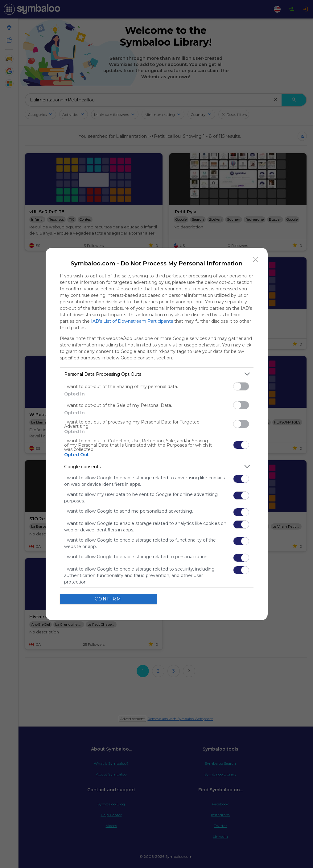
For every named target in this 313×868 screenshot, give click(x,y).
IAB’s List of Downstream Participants (132, 321)
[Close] (256, 260)
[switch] (241, 386)
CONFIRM (108, 599)
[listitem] (157, 374)
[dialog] (157, 434)
